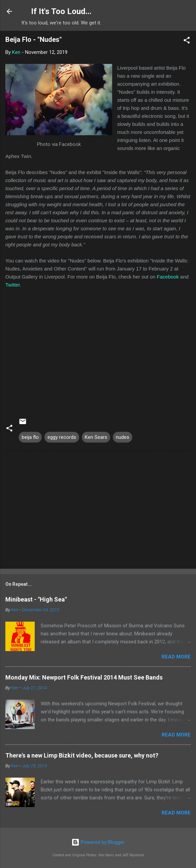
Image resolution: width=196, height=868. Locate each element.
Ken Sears (96, 437)
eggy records (62, 437)
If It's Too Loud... (61, 11)
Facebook (168, 277)
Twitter (13, 285)
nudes (123, 437)
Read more (176, 657)
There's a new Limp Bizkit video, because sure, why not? (82, 755)
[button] (187, 41)
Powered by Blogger (98, 842)
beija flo (30, 437)
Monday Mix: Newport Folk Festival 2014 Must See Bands (84, 677)
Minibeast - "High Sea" (36, 599)
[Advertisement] (98, 511)
